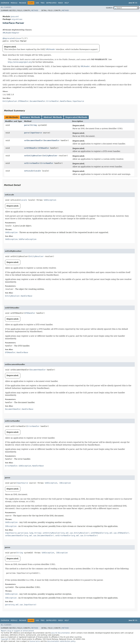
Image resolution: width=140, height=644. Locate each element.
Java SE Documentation (61, 633)
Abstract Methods (53, 117)
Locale (38, 171)
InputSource (36, 133)
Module (14, 3)
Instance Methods (31, 117)
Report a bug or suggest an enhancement (17, 631)
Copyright (5, 639)
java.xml (15, 16)
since (18, 38)
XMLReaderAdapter (11, 33)
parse (27, 125)
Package (23, 3)
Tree (43, 3)
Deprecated (51, 3)
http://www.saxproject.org (20, 62)
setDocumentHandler (34, 140)
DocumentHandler (52, 140)
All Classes (6, 7)
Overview (5, 3)
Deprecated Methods (76, 117)
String (34, 125)
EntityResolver (50, 156)
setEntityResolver (33, 156)
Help (67, 3)
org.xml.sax (17, 19)
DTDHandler (44, 148)
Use (37, 3)
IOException (65, 483)
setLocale (29, 171)
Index (60, 3)
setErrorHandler (32, 163)
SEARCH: (109, 8)
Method (35, 10)
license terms (35, 641)
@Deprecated (8, 38)
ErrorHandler (47, 163)
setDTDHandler (31, 148)
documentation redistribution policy (61, 641)
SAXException (50, 200)
